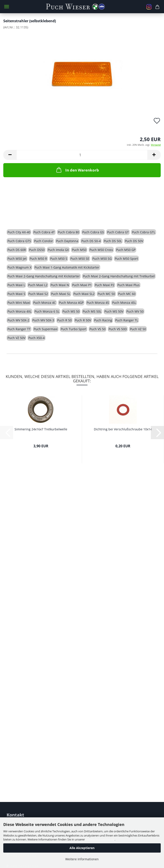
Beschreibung (23, 217)
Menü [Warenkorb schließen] (7, 7)
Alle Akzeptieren (82, 848)
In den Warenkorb (77, 170)
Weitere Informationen (82, 859)
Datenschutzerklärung (100, 839)
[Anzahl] (82, 155)
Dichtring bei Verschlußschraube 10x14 (123, 429)
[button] (10, 155)
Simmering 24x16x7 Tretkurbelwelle (41, 429)
